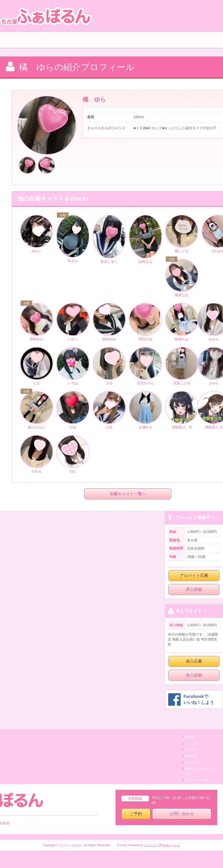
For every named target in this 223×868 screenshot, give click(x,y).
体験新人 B (182, 410)
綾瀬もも (182, 322)
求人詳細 (194, 589)
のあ (109, 410)
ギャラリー (193, 763)
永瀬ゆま (145, 410)
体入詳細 (194, 675)
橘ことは (182, 234)
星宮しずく (109, 240)
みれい (37, 234)
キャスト (191, 750)
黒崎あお (37, 322)
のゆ (73, 410)
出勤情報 (191, 756)
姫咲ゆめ (109, 322)
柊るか (73, 239)
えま (37, 366)
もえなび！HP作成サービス (162, 845)
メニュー (191, 744)
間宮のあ (145, 322)
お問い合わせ (182, 814)
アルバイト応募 (194, 576)
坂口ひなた (37, 410)
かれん (37, 454)
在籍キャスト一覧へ (128, 494)
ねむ (73, 454)
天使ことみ (182, 366)
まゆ (109, 366)
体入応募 (194, 661)
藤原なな (182, 278)
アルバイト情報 (197, 780)
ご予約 (136, 814)
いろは (73, 366)
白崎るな (145, 240)
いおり (73, 322)
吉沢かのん (145, 366)
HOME (190, 737)
